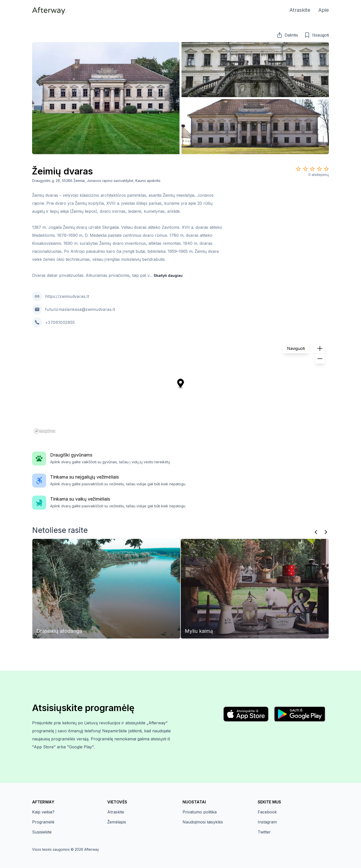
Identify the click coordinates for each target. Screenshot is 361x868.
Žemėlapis (117, 822)
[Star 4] (319, 169)
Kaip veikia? (43, 812)
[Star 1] (298, 169)
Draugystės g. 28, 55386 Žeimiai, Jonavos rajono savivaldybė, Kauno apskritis (96, 181)
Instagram (267, 822)
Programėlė (43, 822)
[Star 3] (312, 169)
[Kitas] (326, 532)
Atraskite (116, 812)
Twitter (264, 832)
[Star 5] (326, 169)
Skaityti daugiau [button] (168, 275)
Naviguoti (296, 348)
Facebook (267, 812)
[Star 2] (305, 169)
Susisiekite (42, 832)
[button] (287, 35)
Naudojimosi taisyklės (203, 822)
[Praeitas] (316, 532)
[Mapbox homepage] (45, 431)
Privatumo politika (200, 812)
